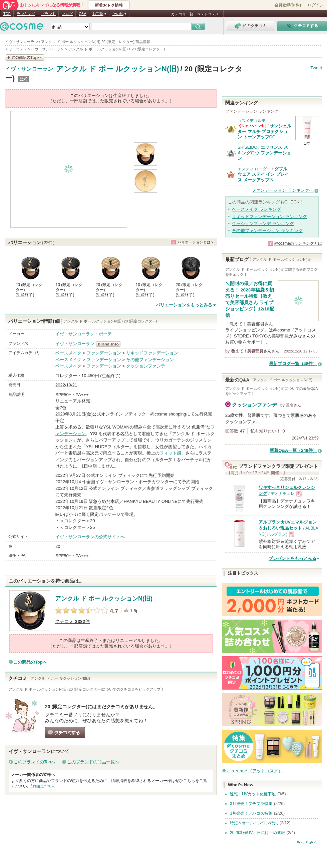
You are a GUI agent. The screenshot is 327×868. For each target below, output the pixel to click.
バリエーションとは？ (196, 242)
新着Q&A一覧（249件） (293, 450)
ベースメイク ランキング (256, 209)
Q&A (83, 14)
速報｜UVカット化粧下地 (253, 794)
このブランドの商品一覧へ (93, 762)
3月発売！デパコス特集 (251, 813)
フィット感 (170, 453)
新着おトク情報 (109, 5)
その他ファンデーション (150, 360)
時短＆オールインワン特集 (254, 823)
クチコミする (65, 733)
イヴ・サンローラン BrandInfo (110, 344)
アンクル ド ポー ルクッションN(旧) (118, 69)
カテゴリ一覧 (182, 14)
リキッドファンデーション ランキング (269, 217)
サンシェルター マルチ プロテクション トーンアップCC (264, 131)
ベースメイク (68, 353)
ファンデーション (104, 353)
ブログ (67, 14)
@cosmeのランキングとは (298, 243)
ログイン (316, 5)
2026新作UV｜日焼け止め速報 (257, 833)
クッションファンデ (146, 366)
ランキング (26, 14)
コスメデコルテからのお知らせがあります (252, 126)
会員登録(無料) (288, 5)
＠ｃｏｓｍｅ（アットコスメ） (252, 771)
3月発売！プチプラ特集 (251, 804)
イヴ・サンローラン (29, 69)
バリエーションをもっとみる (184, 305)
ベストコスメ (208, 14)
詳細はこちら (43, 786)
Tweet (316, 68)
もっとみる (307, 842)
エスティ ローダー (254, 169)
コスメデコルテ (252, 121)
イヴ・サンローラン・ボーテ (84, 334)
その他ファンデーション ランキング (267, 231)
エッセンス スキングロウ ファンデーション (264, 153)
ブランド (48, 14)
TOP (7, 14)
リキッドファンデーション (152, 353)
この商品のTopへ (30, 662)
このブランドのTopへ (35, 762)
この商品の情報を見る (25, 58)
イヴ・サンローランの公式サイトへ (90, 537)
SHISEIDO (247, 147)
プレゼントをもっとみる (292, 558)
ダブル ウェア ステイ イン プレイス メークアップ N (263, 174)
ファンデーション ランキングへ (283, 190)
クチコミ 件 (72, 621)
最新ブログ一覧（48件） (293, 364)
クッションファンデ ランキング (263, 224)
